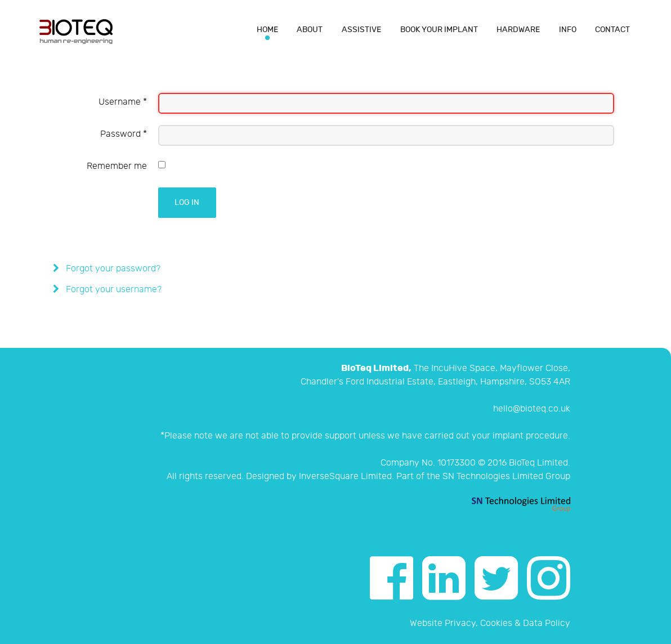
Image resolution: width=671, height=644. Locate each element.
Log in (187, 202)
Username (123, 102)
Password (124, 134)
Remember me (117, 166)
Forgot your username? (113, 290)
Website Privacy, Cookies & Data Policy (490, 623)
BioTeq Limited (538, 463)
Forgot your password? (112, 269)
